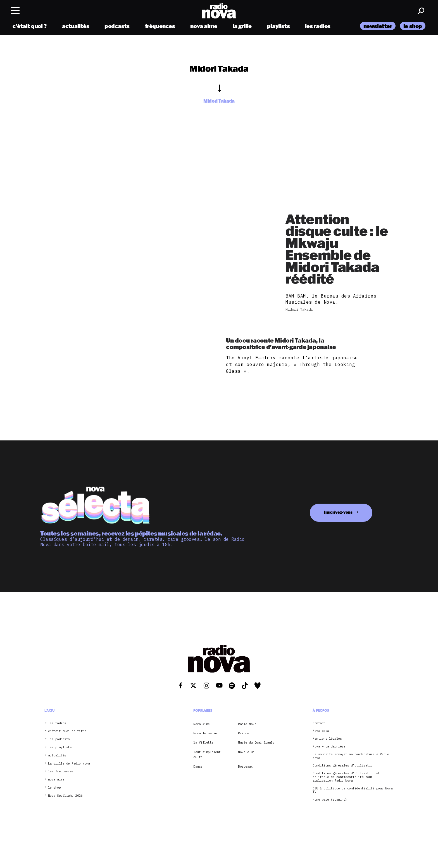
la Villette (203, 742)
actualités (76, 26)
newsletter (378, 26)
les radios (318, 26)
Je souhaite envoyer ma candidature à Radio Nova (351, 756)
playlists (278, 26)
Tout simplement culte (207, 754)
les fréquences (61, 771)
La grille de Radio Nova (69, 764)
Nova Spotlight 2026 (65, 796)
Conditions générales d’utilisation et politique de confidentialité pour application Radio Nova (346, 777)
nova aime (204, 26)
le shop (413, 26)
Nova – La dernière (329, 746)
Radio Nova (247, 724)
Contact (319, 723)
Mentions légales (327, 739)
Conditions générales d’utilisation (343, 766)
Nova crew (321, 731)
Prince (243, 733)
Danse (198, 766)
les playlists (60, 747)
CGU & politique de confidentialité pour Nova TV (353, 790)
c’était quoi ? (30, 26)
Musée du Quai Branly (256, 742)
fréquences (160, 26)
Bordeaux (245, 766)
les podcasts (59, 739)
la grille (242, 26)
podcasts (117, 26)
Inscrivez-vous (338, 512)
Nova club (246, 752)
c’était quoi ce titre (67, 731)
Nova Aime (202, 724)
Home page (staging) (330, 800)
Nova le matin (205, 733)
